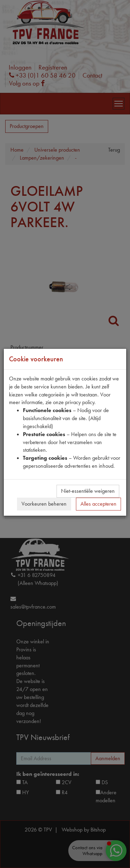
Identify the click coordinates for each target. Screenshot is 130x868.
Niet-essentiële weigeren (88, 491)
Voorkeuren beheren (44, 504)
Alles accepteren (98, 504)
